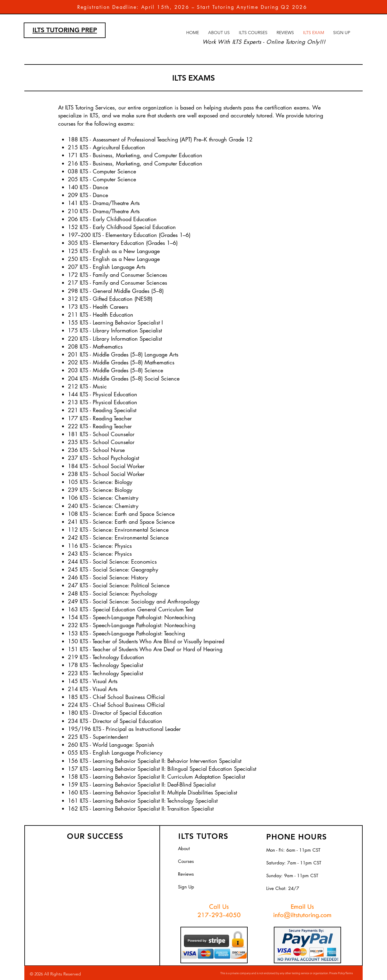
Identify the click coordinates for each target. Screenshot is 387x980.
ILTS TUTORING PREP (65, 30)
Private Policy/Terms (341, 973)
